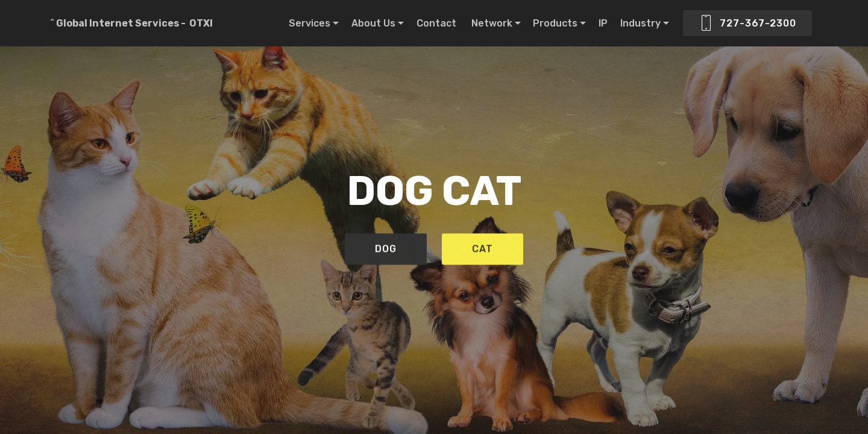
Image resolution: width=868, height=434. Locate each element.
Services (310, 23)
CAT (483, 250)
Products (555, 23)
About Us (373, 23)
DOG (386, 250)
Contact (438, 23)
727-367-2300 (747, 24)
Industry (640, 23)
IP (603, 23)
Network (492, 23)
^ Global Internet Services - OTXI (131, 23)
